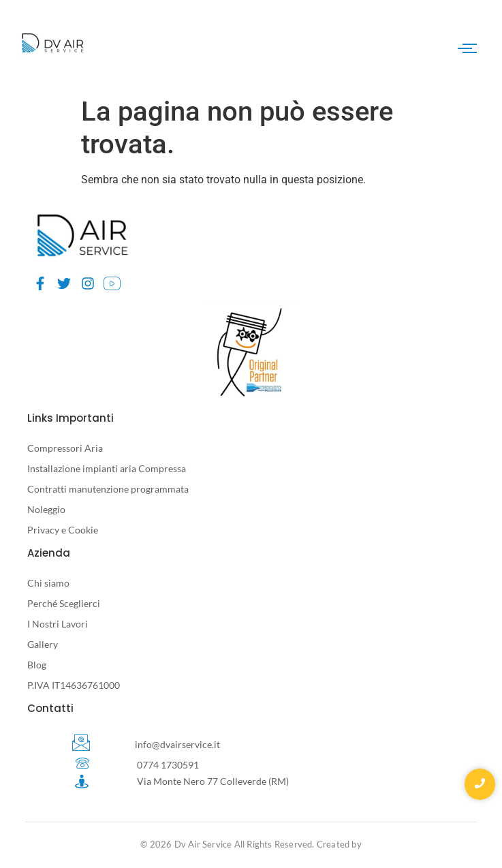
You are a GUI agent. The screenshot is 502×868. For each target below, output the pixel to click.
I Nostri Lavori (58, 624)
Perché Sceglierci (64, 603)
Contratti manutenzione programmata (108, 489)
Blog (37, 665)
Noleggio (46, 509)
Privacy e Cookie (63, 530)
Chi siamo (48, 583)
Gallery (43, 644)
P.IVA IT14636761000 (74, 685)
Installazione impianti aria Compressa (107, 468)
